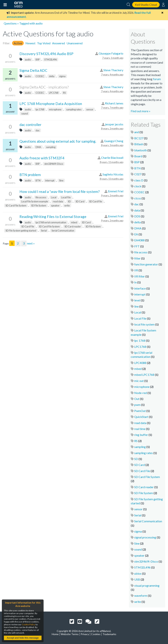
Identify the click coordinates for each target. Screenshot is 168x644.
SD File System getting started (21, 231)
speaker (55, 206)
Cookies (96, 634)
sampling (51, 147)
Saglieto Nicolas (113, 174)
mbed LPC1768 (144, 375)
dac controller (30, 125)
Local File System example (35, 201)
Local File (66, 197)
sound (25, 114)
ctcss (138, 198)
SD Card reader (73, 226)
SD (69, 201)
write (67, 206)
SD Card (80, 201)
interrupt (50, 180)
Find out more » (141, 111)
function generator (146, 264)
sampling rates (74, 109)
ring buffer (141, 435)
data (137, 210)
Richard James (114, 103)
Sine (61, 180)
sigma (62, 76)
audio (28, 60)
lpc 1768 (40, 109)
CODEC (40, 76)
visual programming (147, 585)
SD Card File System (16, 206)
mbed (74, 222)
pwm (137, 405)
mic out (139, 381)
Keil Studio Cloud (146, 5)
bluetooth (141, 150)
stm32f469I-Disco (54, 164)
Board (138, 156)
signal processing (145, 537)
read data (58, 201)
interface (140, 288)
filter (137, 258)
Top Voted (44, 43)
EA (136, 234)
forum (157, 79)
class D (139, 180)
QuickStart (141, 417)
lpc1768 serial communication (51, 222)
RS (64, 93)
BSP (38, 60)
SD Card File (96, 201)
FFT (137, 246)
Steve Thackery (113, 70)
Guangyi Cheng (114, 141)
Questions (10, 23)
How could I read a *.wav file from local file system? (60, 192)
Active (18, 43)
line (136, 306)
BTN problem (30, 175)
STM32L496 (51, 60)
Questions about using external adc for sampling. (58, 141)
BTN (38, 180)
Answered (59, 43)
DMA (38, 147)
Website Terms (70, 634)
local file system (144, 324)
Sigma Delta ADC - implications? (44, 87)
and (137, 132)
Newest (30, 43)
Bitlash (139, 144)
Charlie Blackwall (112, 158)
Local (54, 197)
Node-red (141, 393)
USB (137, 579)
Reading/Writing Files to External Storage (53, 217)
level (137, 300)
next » (31, 243)
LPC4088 (140, 363)
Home (55, 634)
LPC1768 (54, 93)
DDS (137, 216)
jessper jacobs (114, 124)
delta (52, 76)
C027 (138, 174)
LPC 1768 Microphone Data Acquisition (51, 104)
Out (137, 399)
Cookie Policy (29, 624)
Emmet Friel (116, 191)
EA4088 (139, 240)
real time (140, 429)
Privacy (85, 634)
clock (138, 186)
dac (38, 130)
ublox (138, 573)
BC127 (139, 138)
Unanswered (75, 43)
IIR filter (140, 276)
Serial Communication (63, 231)
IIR (136, 270)
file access (41, 197)
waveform (141, 595)
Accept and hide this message (23, 638)
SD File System (39, 206)
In (135, 282)
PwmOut (140, 411)
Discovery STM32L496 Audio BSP (46, 54)
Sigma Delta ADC (33, 70)
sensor (90, 109)
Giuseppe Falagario (111, 53)
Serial (44, 231)
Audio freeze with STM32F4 (42, 158)
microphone (55, 109)
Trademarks (109, 634)
